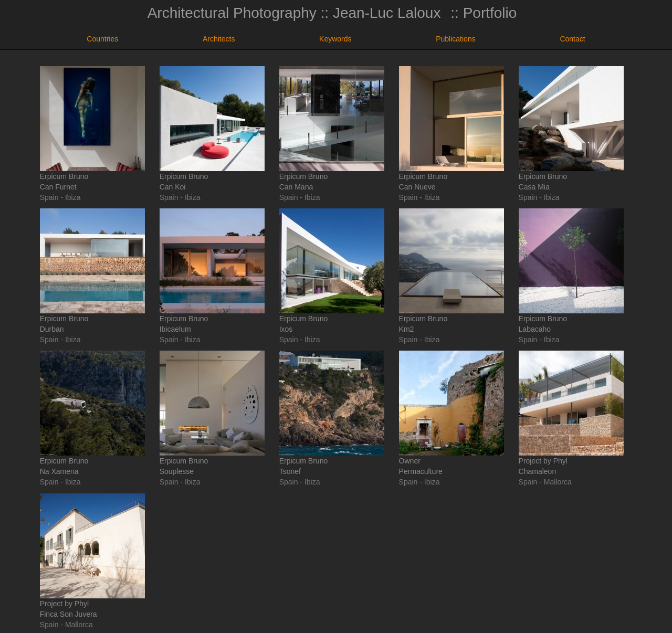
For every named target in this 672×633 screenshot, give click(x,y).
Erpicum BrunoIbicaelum (212, 271)
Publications (456, 39)
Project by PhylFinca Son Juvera (92, 556)
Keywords (335, 39)
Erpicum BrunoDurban (92, 271)
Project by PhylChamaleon (571, 413)
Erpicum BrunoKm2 (451, 271)
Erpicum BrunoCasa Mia (571, 129)
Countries (102, 39)
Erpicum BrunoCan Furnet (92, 129)
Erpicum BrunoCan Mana (332, 129)
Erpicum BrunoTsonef (332, 413)
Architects (219, 39)
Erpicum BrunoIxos (332, 271)
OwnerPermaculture (451, 413)
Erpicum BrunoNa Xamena (92, 413)
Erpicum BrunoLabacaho (571, 271)
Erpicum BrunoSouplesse (212, 413)
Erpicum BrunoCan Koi (212, 129)
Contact (572, 39)
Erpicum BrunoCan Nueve (451, 129)
